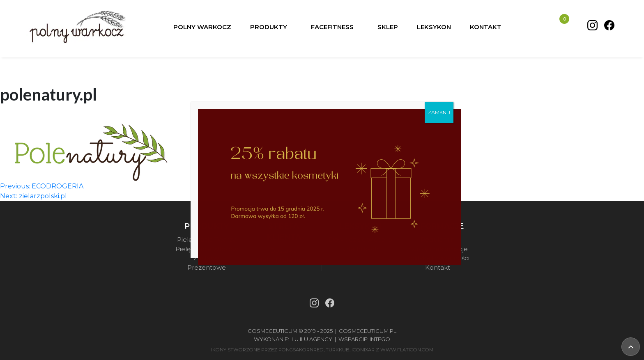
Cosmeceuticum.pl (368, 331)
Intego (380, 339)
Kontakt (438, 267)
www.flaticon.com (407, 350)
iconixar (363, 350)
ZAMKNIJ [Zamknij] (439, 112)
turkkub (338, 350)
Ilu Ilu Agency (311, 339)
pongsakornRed (301, 350)
